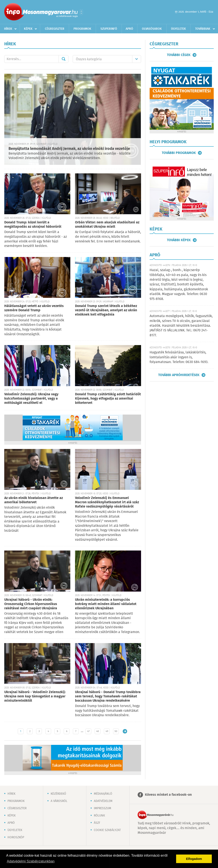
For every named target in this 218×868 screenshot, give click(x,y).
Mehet (63, 59)
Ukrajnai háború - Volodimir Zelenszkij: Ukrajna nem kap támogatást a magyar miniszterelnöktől (35, 696)
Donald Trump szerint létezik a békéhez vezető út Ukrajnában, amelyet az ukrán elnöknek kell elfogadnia (106, 310)
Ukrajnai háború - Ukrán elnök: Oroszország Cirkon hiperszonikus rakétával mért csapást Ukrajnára (31, 604)
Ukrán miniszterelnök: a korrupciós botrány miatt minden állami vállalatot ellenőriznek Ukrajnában (106, 604)
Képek (28, 29)
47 (88, 731)
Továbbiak (203, 29)
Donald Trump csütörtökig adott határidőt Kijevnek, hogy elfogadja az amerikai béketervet (108, 399)
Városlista (81, 12)
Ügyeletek (178, 29)
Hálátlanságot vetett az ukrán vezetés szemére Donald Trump (34, 308)
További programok (179, 153)
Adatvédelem (103, 801)
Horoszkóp (16, 837)
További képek (179, 240)
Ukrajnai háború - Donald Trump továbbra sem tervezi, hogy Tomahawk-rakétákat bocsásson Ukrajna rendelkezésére (108, 696)
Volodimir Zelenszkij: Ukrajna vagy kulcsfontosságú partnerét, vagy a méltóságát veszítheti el (31, 399)
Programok (82, 29)
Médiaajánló (103, 794)
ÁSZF (97, 823)
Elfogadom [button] (194, 859)
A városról (59, 801)
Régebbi (125, 731)
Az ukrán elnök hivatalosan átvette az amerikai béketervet (34, 500)
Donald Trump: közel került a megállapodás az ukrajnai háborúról (33, 225)
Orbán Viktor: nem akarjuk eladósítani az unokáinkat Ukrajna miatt (107, 225)
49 (107, 731)
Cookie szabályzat (107, 830)
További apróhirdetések (179, 375)
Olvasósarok (152, 29)
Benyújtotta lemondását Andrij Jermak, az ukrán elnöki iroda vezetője (69, 149)
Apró (129, 29)
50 (116, 731)
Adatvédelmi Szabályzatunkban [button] (31, 861)
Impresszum (102, 808)
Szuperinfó (109, 29)
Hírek (8, 29)
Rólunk (99, 816)
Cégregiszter (55, 29)
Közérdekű (58, 794)
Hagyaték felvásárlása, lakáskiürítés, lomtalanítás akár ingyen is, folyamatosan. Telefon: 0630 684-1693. (179, 357)
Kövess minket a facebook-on (168, 795)
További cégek (179, 55)
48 (98, 731)
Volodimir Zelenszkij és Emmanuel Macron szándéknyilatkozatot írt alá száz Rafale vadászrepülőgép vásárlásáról (107, 502)
